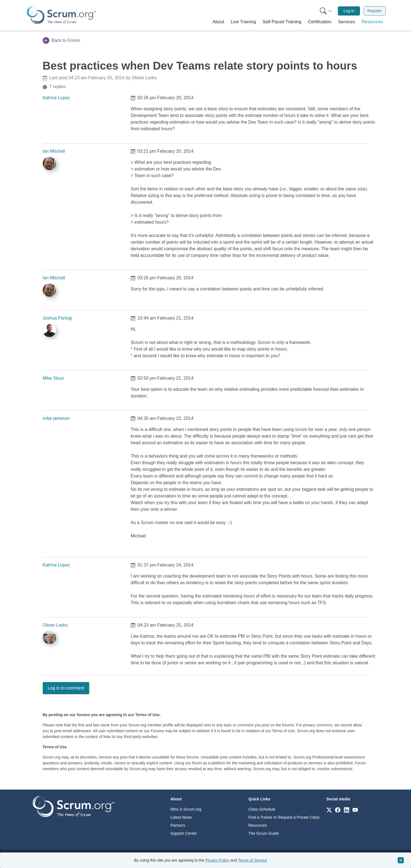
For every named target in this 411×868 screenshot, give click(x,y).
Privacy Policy (217, 860)
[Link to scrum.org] (329, 810)
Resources (258, 825)
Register (374, 11)
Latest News (181, 817)
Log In (349, 11)
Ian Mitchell (54, 151)
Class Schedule (262, 809)
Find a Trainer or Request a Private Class (284, 817)
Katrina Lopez (56, 98)
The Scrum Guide (264, 833)
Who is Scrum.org (186, 809)
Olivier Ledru (55, 625)
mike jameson (56, 418)
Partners (178, 825)
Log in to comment (66, 688)
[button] (218, 22)
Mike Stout (53, 378)
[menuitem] (325, 11)
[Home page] (61, 15)
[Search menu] (326, 11)
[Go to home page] (73, 806)
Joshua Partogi (58, 318)
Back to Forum (62, 40)
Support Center (184, 833)
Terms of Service (252, 860)
